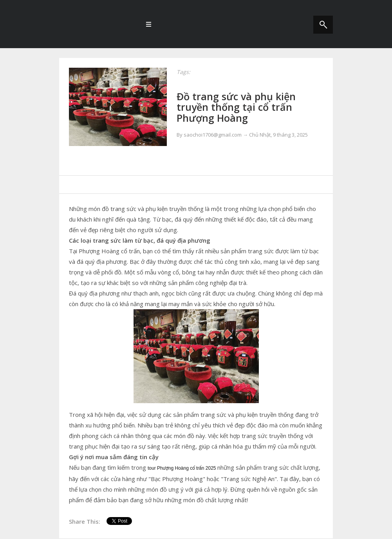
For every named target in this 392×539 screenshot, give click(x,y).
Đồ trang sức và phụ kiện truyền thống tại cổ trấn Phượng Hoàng (236, 107)
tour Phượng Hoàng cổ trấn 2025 (182, 468)
